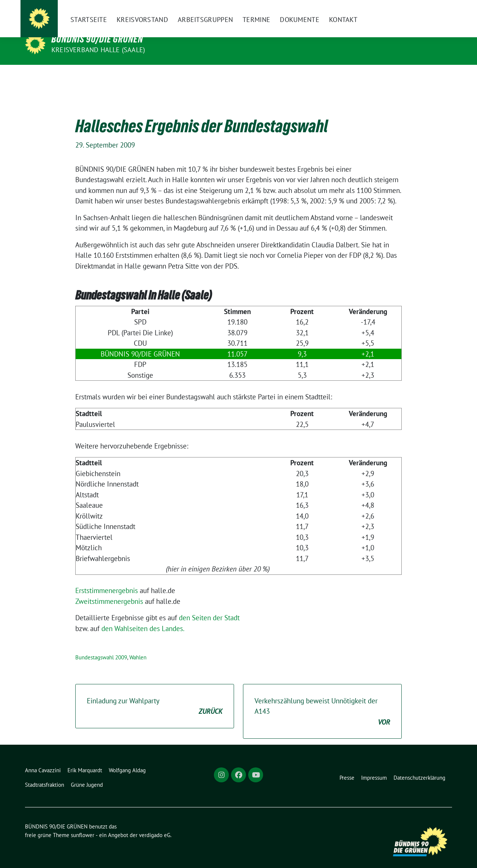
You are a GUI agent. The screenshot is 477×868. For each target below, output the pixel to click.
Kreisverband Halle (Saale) (98, 50)
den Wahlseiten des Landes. (143, 617)
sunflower (83, 823)
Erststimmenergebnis (107, 579)
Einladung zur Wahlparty (155, 695)
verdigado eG (155, 823)
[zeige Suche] (439, 12)
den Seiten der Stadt (209, 606)
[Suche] (428, 12)
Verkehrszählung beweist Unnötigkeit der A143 (322, 700)
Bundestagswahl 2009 (101, 646)
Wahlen (138, 646)
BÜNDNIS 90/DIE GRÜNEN (97, 39)
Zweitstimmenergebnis (109, 590)
